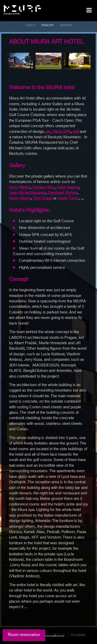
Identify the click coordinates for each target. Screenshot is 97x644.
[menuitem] (30, 26)
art (48, 132)
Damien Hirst (43, 187)
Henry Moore (20, 198)
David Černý (68, 198)
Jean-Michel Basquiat (27, 193)
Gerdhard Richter (62, 193)
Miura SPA (62, 132)
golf (76, 132)
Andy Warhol (20, 187)
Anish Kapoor (68, 187)
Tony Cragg (43, 198)
